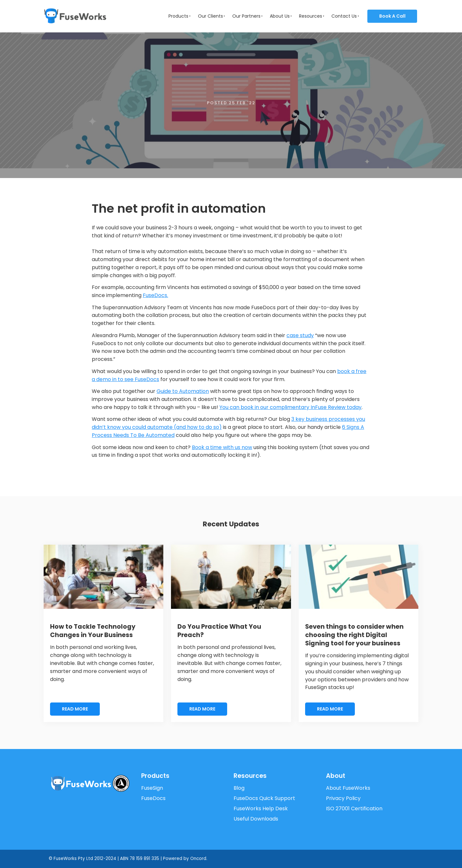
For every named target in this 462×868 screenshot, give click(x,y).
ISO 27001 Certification (354, 808)
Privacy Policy (343, 798)
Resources (311, 16)
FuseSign (152, 788)
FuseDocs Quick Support (264, 798)
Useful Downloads (256, 819)
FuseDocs (153, 798)
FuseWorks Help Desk (261, 808)
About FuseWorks (348, 788)
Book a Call (381, 13)
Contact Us (344, 16)
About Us (280, 16)
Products (178, 16)
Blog (239, 788)
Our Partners (246, 16)
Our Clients (210, 16)
